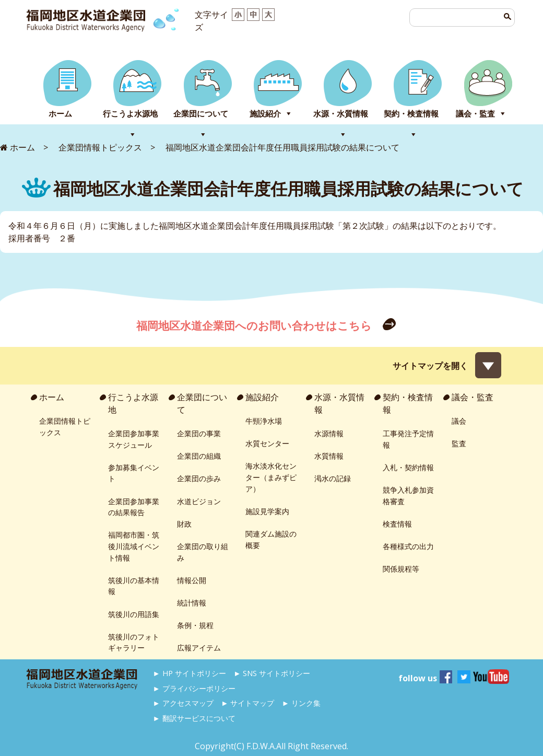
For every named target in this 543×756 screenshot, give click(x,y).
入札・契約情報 (408, 467)
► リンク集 (301, 703)
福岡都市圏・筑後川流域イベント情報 (134, 546)
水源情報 (329, 433)
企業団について (201, 114)
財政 (184, 524)
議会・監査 (475, 114)
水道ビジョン (199, 501)
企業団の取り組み (203, 552)
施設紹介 (265, 114)
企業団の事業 (199, 433)
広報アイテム (199, 648)
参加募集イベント (134, 473)
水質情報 (329, 456)
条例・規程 (195, 625)
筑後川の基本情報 (134, 586)
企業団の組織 (199, 456)
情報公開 (192, 580)
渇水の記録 (333, 478)
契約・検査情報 (411, 114)
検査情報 (397, 524)
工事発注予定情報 (408, 439)
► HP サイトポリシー (190, 673)
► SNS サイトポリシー (272, 673)
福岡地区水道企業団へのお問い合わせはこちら (255, 325)
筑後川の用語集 (134, 614)
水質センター (267, 443)
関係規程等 (401, 569)
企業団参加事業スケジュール (134, 439)
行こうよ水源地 (130, 114)
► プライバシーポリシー (194, 688)
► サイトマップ (247, 703)
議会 (459, 421)
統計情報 (192, 603)
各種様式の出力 (408, 546)
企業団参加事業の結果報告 (134, 507)
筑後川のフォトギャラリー (134, 642)
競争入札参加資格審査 (408, 496)
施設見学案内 (267, 511)
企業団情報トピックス (65, 427)
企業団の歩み (199, 478)
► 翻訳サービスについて (194, 718)
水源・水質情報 (341, 114)
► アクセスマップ (183, 703)
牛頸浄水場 (264, 421)
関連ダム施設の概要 (271, 539)
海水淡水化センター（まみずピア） (271, 477)
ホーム (60, 114)
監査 (459, 443)
